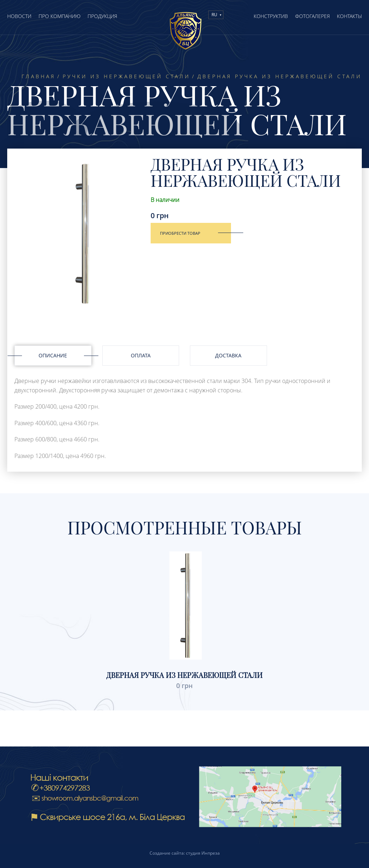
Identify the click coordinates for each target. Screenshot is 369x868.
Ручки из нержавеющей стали (126, 76)
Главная (39, 76)
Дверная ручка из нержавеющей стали (184, 675)
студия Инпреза (203, 853)
